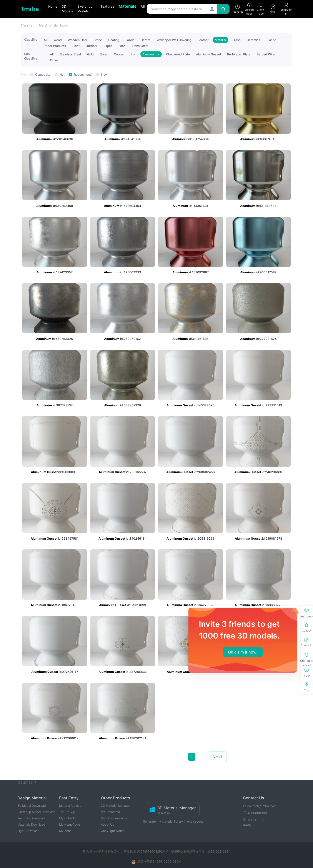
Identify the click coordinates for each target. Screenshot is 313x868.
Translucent (140, 46)
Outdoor (92, 46)
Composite (43, 74)
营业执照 (130, 851)
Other (54, 60)
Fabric (130, 40)
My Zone (65, 831)
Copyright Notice (113, 831)
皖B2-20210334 (219, 851)
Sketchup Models (85, 9)
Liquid (108, 46)
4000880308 (255, 813)
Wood (58, 40)
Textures (107, 6)
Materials (127, 6)
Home (53, 6)
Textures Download (31, 818)
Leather (203, 40)
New (104, 74)
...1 (201, 757)
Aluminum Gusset (209, 54)
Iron (134, 54)
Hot (62, 74)
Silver (104, 54)
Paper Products (55, 46)
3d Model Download (32, 806)
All (143, 6)
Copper (119, 54)
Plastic (271, 40)
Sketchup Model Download (37, 812)
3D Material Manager (116, 806)
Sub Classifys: (31, 56)
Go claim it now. (243, 652)
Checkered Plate (178, 54)
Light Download (28, 831)
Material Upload (70, 806)
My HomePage (70, 824)
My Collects (67, 818)
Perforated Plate (239, 54)
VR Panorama (110, 812)
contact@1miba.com (260, 806)
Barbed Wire (266, 54)
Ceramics (253, 40)
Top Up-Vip (67, 812)
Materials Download (31, 824)
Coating (114, 40)
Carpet (146, 40)
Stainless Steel (70, 54)
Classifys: (31, 39)
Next (217, 757)
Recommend (83, 74)
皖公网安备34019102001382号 (160, 861)
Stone (98, 40)
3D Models (67, 9)
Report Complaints (114, 818)
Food (122, 46)
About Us (107, 824)
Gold (90, 54)
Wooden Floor (78, 40)
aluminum (60, 25)
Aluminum (151, 54)
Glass (237, 40)
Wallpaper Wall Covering (174, 40)
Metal (43, 25)
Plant (76, 46)
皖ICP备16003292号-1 (153, 851)
